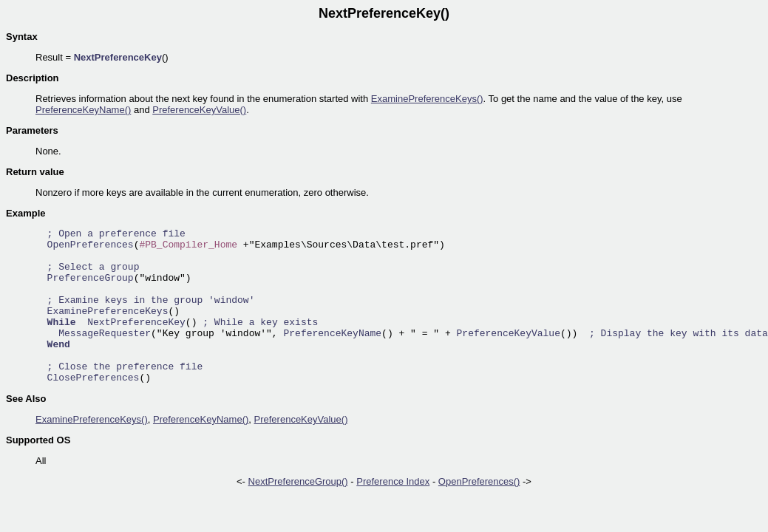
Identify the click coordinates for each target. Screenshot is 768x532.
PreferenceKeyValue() (199, 110)
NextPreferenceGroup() (298, 481)
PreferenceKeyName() (83, 110)
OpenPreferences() (479, 481)
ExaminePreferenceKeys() (427, 99)
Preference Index (393, 481)
